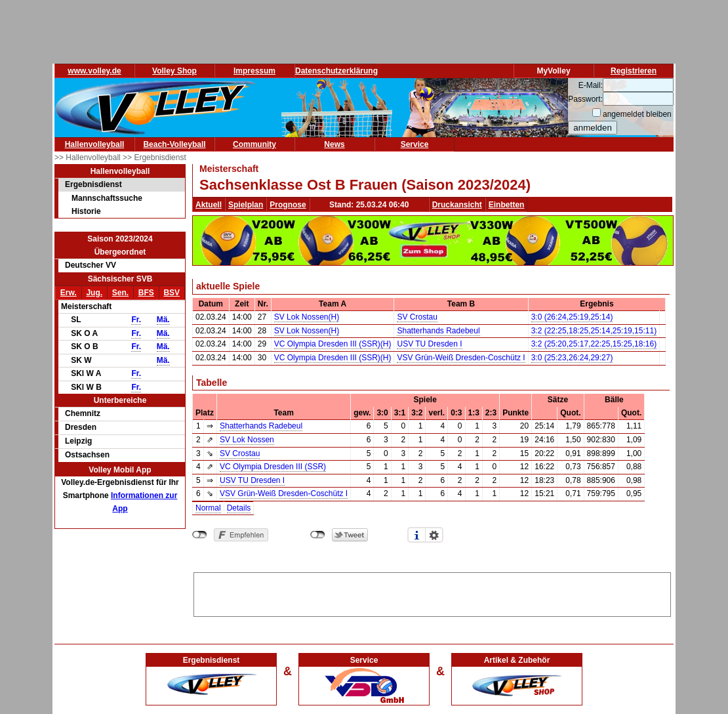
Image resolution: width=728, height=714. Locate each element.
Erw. (69, 293)
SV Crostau (417, 317)
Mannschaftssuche (107, 198)
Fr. (136, 320)
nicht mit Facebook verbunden (200, 535)
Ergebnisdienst (93, 184)
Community (254, 144)
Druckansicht (457, 205)
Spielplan (246, 205)
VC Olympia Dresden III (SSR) (273, 467)
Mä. (163, 320)
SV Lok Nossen (247, 440)
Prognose (288, 205)
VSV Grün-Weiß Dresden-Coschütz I (461, 358)
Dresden (81, 427)
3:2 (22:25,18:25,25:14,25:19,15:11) (594, 331)
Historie (86, 211)
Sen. (120, 293)
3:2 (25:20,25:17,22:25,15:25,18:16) (594, 344)
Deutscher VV (91, 265)
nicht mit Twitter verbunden (318, 535)
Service (415, 144)
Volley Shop (174, 71)
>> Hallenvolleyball (89, 157)
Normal (208, 508)
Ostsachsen (87, 455)
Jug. (94, 293)
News (334, 144)
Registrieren (634, 71)
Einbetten (507, 205)
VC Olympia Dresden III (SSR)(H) (333, 344)
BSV (172, 293)
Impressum (254, 71)
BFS (146, 293)
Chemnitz (83, 413)
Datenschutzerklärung (336, 71)
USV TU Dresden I (429, 344)
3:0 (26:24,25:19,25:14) (572, 317)
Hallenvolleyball (95, 144)
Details (239, 508)
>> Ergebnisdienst (154, 157)
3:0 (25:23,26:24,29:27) (572, 358)
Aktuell (209, 205)
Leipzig (78, 441)
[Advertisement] (432, 593)
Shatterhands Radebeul (438, 331)
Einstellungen (434, 535)
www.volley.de (94, 71)
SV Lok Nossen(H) (307, 317)
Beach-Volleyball (174, 144)
